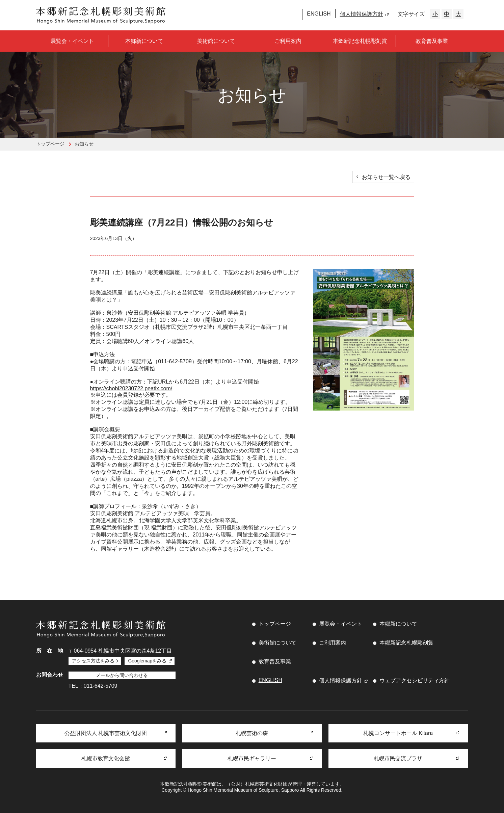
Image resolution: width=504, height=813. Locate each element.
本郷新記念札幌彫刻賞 (360, 41)
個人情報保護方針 (362, 14)
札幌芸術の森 (252, 733)
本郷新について (144, 41)
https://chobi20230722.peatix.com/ (131, 388)
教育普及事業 (432, 41)
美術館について (216, 41)
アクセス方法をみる (93, 661)
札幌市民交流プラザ (398, 758)
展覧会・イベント (72, 41)
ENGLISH (319, 14)
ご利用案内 (288, 41)
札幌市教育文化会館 (106, 758)
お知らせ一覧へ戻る (386, 177)
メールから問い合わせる (122, 675)
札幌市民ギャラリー (252, 758)
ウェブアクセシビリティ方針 (415, 680)
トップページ (50, 144)
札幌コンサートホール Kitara (398, 733)
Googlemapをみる (147, 661)
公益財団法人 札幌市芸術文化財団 (106, 733)
